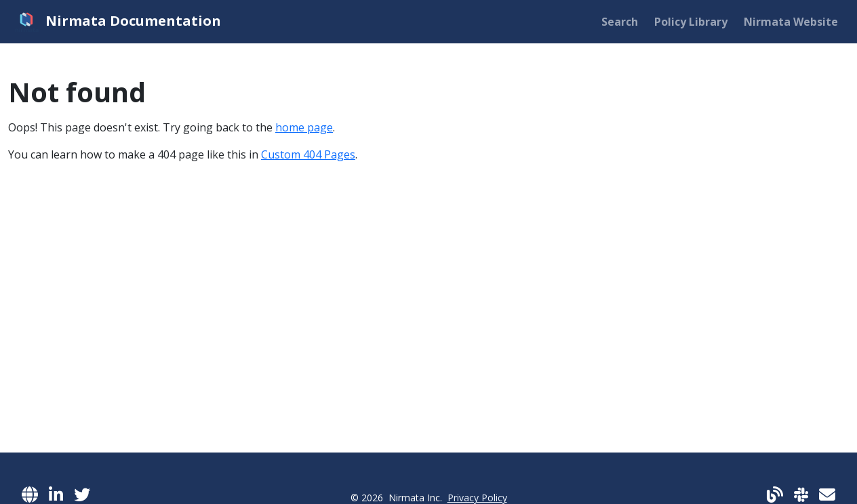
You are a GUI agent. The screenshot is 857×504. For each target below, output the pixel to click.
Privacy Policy (477, 498)
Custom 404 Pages (308, 154)
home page (304, 127)
